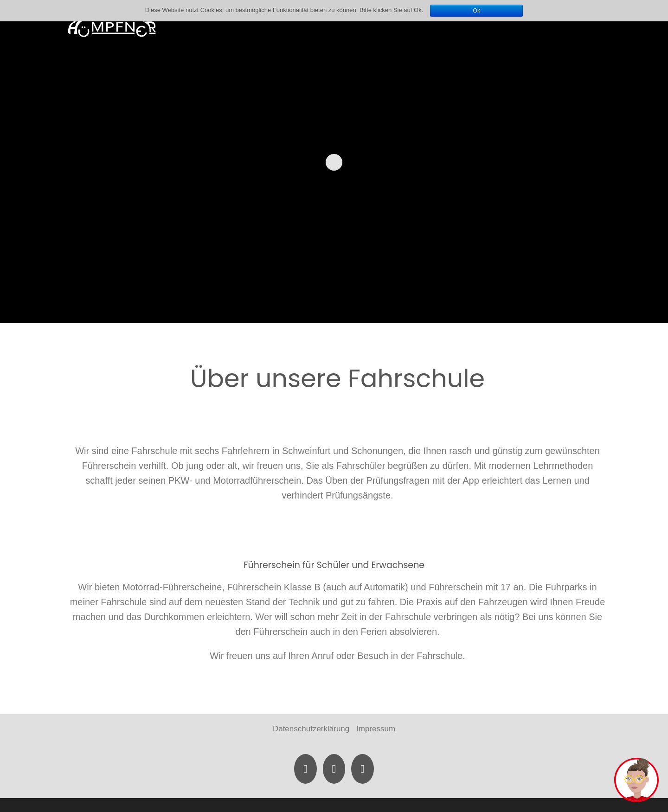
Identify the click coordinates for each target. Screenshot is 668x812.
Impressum (376, 729)
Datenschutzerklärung (311, 729)
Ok (477, 11)
